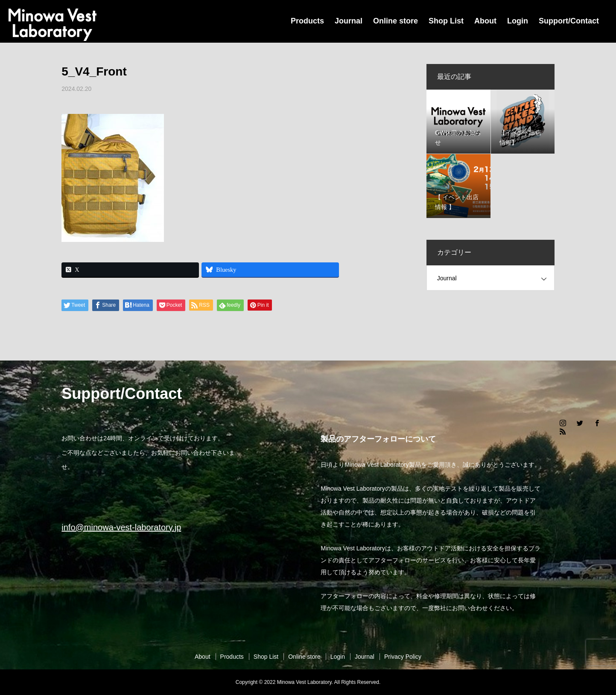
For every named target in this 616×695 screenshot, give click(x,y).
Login (518, 21)
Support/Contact (569, 21)
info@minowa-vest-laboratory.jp (121, 527)
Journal (349, 21)
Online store (396, 21)
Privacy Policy (403, 657)
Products (307, 21)
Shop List (446, 21)
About (485, 21)
